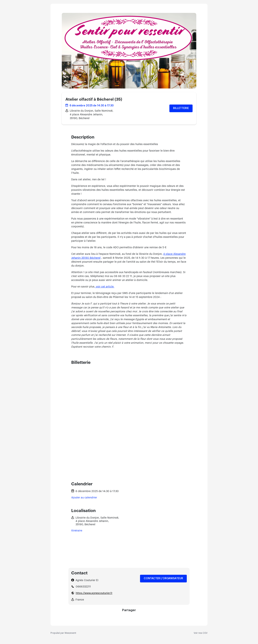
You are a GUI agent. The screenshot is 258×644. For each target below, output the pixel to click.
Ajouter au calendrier (84, 498)
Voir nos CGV (201, 633)
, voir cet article (104, 287)
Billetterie (181, 108)
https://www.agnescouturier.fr (94, 593)
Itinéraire (77, 531)
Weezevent (70, 633)
